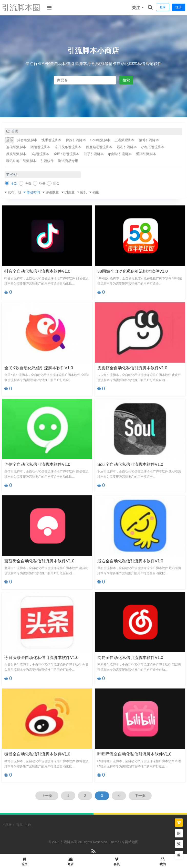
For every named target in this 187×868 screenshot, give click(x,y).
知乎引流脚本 (94, 154)
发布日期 (14, 192)
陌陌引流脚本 (40, 147)
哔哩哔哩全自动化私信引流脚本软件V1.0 (134, 754)
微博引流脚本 (149, 140)
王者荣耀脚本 (124, 140)
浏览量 (70, 192)
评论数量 (52, 192)
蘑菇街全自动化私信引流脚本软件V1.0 (39, 561)
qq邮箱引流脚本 (120, 154)
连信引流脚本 (16, 147)
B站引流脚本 (40, 154)
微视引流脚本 (16, 154)
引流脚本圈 (21, 8)
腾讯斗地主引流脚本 (21, 161)
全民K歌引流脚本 (67, 154)
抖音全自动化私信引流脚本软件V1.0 (37, 271)
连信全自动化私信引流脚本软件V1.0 (37, 464)
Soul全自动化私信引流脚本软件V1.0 (130, 464)
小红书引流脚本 (153, 147)
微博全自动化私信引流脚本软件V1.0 (37, 754)
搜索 (126, 80)
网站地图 (132, 842)
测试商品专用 (68, 161)
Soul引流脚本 (100, 140)
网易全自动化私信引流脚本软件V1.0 (130, 658)
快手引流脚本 (51, 140)
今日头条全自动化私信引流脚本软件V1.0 (41, 658)
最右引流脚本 (127, 147)
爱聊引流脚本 (146, 154)
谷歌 (28, 825)
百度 (19, 825)
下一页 (140, 796)
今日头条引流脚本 (68, 147)
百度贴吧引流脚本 (99, 147)
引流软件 (47, 161)
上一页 (47, 796)
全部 (9, 140)
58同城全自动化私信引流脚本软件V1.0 (133, 271)
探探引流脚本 (76, 140)
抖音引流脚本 (27, 140)
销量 (96, 192)
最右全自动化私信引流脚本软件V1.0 (130, 561)
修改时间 (33, 192)
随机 (84, 192)
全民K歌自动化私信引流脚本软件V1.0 (39, 368)
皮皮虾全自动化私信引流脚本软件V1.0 (132, 368)
